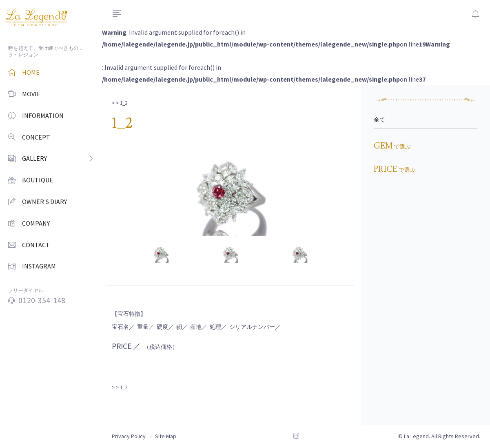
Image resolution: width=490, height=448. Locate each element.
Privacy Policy (129, 436)
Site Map (166, 436)
